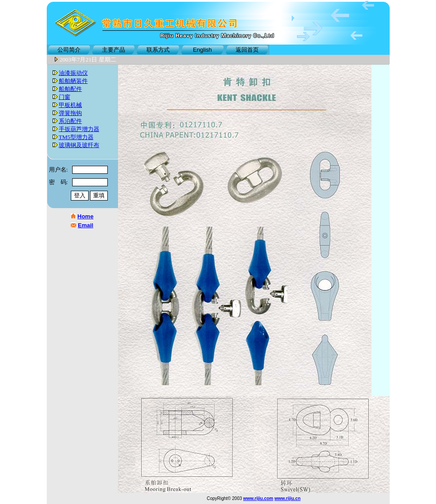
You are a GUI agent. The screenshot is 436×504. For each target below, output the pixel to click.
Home (86, 216)
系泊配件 (70, 121)
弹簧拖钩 (70, 113)
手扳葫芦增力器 (79, 129)
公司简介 (69, 50)
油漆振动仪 (73, 73)
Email (86, 225)
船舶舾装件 (73, 81)
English (202, 50)
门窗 (65, 97)
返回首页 (247, 50)
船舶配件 (70, 89)
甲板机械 (70, 105)
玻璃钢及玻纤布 (79, 145)
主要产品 (114, 50)
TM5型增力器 (76, 137)
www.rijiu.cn (287, 498)
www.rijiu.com (258, 498)
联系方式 (158, 50)
